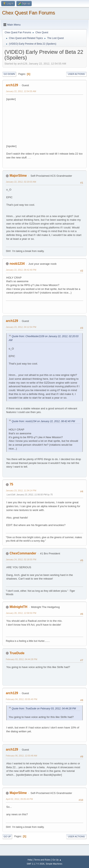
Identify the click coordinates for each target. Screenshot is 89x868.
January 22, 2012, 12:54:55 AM (21, 91)
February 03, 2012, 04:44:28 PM (21, 659)
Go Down (9, 74)
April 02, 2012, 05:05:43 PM (19, 799)
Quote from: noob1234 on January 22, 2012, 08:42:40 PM (43, 421)
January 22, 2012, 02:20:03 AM (21, 182)
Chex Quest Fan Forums (29, 13)
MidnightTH (18, 607)
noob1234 (17, 264)
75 (11, 484)
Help (30, 860)
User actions (76, 74)
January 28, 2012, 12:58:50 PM (21, 613)
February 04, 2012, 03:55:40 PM (21, 699)
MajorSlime (18, 176)
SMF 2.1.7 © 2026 (36, 864)
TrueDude (17, 653)
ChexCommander (23, 553)
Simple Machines (54, 864)
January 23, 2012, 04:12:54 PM (21, 327)
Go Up (7, 837)
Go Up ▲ (57, 860)
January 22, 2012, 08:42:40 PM (21, 270)
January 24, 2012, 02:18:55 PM (21, 559)
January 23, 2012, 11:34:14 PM (21, 490)
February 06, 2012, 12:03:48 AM (21, 756)
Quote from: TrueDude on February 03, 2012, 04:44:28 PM (44, 709)
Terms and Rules (42, 860)
